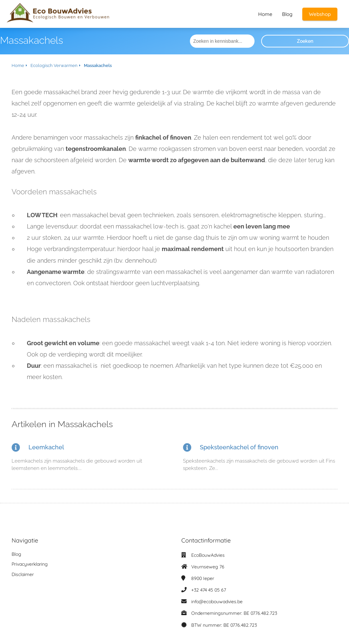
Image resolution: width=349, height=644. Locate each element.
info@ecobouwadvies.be (217, 602)
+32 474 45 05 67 (209, 590)
